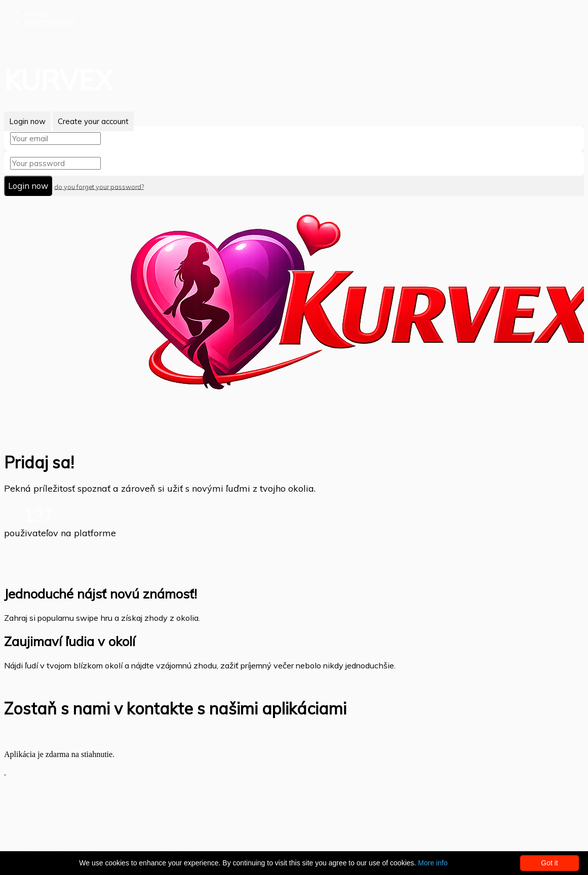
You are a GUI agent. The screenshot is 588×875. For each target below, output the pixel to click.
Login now (27, 121)
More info (433, 863)
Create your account (93, 121)
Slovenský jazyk (50, 22)
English (36, 13)
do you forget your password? (99, 186)
